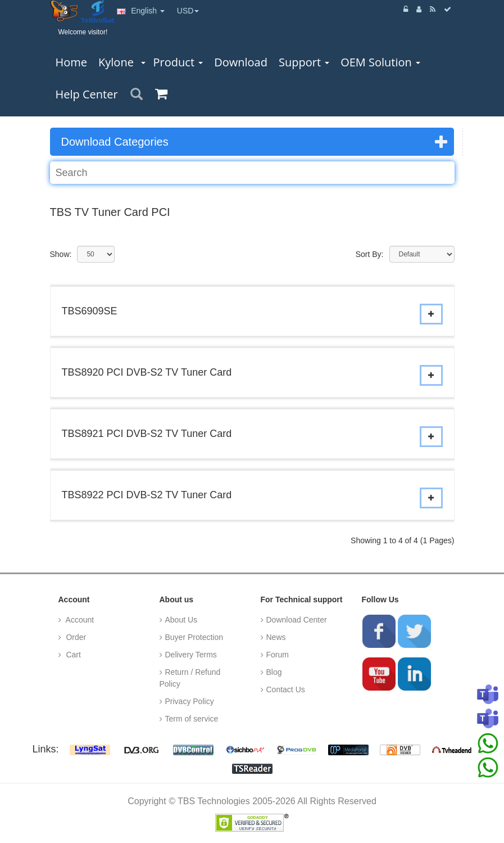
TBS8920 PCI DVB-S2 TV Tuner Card (147, 372)
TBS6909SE (90, 311)
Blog (274, 672)
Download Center (297, 620)
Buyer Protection (194, 637)
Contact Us (286, 689)
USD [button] (188, 11)
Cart (72, 655)
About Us (181, 620)
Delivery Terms (191, 655)
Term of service (192, 719)
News (276, 637)
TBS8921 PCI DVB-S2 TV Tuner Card (147, 434)
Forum (278, 655)
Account (79, 620)
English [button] (141, 11)
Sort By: (370, 254)
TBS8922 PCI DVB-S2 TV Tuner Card (147, 495)
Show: (61, 254)
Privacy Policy (190, 701)
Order (75, 637)
